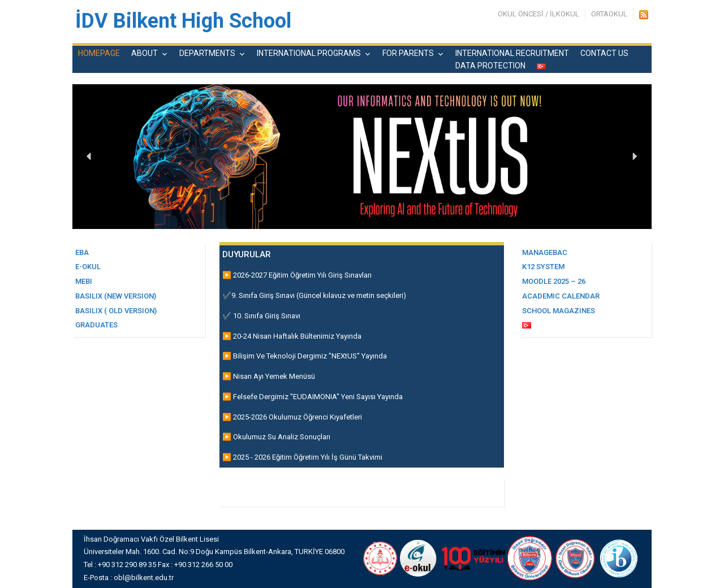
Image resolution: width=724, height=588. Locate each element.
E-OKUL (88, 267)
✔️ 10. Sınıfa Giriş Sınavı (261, 316)
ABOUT (145, 53)
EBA (82, 252)
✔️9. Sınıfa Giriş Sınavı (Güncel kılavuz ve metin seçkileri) (314, 295)
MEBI (84, 281)
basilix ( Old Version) (116, 311)
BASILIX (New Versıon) (116, 296)
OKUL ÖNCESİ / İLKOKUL (538, 14)
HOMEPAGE (99, 53)
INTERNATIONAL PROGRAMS (309, 53)
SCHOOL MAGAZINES (559, 311)
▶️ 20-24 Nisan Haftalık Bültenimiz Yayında (292, 336)
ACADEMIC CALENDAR (561, 296)
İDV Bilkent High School (183, 21)
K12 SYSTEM (543, 267)
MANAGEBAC (545, 252)
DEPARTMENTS (207, 53)
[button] (89, 157)
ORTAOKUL (609, 14)
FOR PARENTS (408, 53)
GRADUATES (96, 325)
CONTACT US (604, 53)
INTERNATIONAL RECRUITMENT (512, 53)
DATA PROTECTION (490, 66)
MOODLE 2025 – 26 (554, 281)
